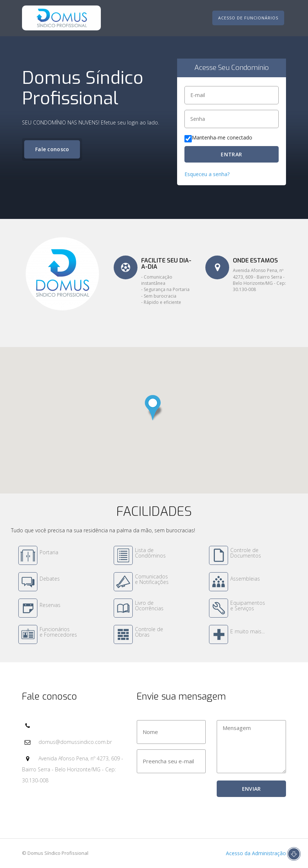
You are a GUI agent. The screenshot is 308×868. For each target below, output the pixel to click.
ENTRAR (231, 154)
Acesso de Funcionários (248, 18)
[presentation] (192, 795)
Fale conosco (52, 149)
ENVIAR (252, 789)
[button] (154, 408)
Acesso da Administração (255, 853)
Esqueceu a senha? (207, 174)
